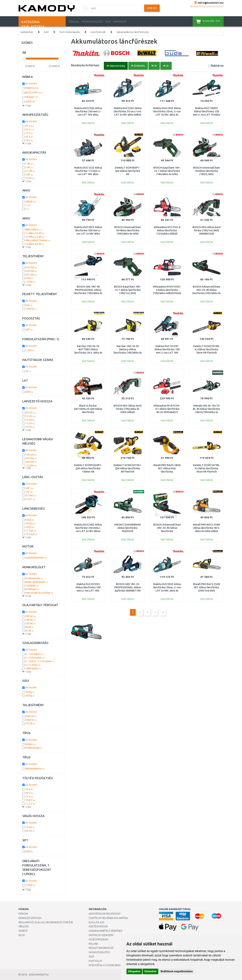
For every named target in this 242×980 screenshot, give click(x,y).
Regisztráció (216, 6)
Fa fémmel (32, 589)
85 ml (30, 631)
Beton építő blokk (36, 582)
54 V (29, 140)
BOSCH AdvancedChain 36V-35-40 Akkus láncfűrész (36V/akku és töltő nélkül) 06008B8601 (206, 293)
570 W (30, 723)
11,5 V (30, 804)
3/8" (29, 330)
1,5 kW (30, 282)
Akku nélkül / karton (38, 240)
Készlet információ (101, 948)
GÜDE (30, 101)
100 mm (31, 462)
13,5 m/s (31, 534)
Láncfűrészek (98, 32)
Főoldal (74, 22)
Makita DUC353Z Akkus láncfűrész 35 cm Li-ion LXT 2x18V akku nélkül (128, 111)
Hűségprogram (98, 939)
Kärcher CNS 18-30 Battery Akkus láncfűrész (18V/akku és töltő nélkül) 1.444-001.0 (128, 353)
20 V (29, 137)
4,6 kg (30, 692)
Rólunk (93, 944)
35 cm (30, 420)
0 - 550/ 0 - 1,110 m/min (40, 661)
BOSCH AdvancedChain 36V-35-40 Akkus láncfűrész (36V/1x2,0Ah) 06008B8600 (167, 531)
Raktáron (217, 66)
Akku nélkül (34, 229)
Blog (22, 935)
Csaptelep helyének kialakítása (108, 918)
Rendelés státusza (30, 918)
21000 (30, 885)
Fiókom (23, 914)
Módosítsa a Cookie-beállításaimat (111, 965)
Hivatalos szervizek (101, 935)
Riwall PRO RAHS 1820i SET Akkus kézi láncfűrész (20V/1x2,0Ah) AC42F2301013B (167, 472)
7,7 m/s (31, 531)
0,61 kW (31, 275)
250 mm (31, 458)
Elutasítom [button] (151, 971)
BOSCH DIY (34, 92)
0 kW (29, 278)
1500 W (31, 309)
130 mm (31, 455)
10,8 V (30, 800)
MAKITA (32, 88)
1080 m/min (33, 668)
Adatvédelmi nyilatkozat (105, 914)
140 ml (30, 620)
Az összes (31, 83)
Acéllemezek (34, 578)
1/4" (29, 492)
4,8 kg (30, 696)
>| (163, 612)
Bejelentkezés (199, 6)
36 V (30, 129)
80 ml (30, 627)
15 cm (30, 423)
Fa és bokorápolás (70, 32)
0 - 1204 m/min (35, 658)
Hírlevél (24, 926)
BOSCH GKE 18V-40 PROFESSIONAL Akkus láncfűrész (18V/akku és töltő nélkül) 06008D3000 (88, 293)
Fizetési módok (98, 926)
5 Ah (29, 167)
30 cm (30, 412)
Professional (34, 748)
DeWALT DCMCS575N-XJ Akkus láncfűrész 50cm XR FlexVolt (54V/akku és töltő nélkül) (207, 353)
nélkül (31, 202)
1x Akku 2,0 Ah (35, 233)
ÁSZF (108, 22)
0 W (29, 305)
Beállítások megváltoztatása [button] (177, 971)
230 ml (30, 623)
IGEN (29, 392)
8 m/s (30, 520)
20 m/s (30, 523)
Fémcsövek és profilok (39, 593)
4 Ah (29, 175)
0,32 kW (31, 267)
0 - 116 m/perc (35, 654)
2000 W (31, 716)
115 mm (31, 465)
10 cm (30, 427)
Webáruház (27, 32)
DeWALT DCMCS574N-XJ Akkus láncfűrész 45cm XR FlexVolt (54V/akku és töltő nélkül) (207, 472)
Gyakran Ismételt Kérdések (106, 931)
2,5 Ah (30, 171)
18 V (30, 126)
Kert (46, 32)
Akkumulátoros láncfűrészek (133, 32)
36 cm (30, 831)
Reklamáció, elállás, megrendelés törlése (46, 922)
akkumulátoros (35, 769)
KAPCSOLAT (120, 22)
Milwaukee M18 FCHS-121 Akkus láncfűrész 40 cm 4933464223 (167, 409)
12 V (29, 133)
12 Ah (30, 178)
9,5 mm (30, 495)
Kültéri (30, 744)
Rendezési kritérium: (85, 65)
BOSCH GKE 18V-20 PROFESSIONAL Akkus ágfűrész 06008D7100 (128, 587)
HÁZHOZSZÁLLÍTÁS (92, 22)
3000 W (31, 720)
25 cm (30, 416)
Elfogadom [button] (134, 971)
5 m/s (30, 527)
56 (28, 371)
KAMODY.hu (42, 975)
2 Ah (30, 164)
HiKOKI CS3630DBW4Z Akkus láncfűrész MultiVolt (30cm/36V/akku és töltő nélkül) (128, 531)
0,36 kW (31, 271)
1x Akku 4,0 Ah (35, 244)
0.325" (30, 499)
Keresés (152, 8)
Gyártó (23, 931)
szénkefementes (36, 558)
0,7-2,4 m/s (33, 665)
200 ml (30, 616)
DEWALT (32, 97)
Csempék (32, 586)
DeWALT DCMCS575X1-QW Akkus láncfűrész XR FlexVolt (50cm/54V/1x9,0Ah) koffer (128, 472)
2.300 (30, 350)
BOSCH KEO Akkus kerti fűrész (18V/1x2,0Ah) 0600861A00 (207, 230)
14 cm (30, 827)
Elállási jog (97, 922)
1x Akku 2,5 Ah (35, 237)
